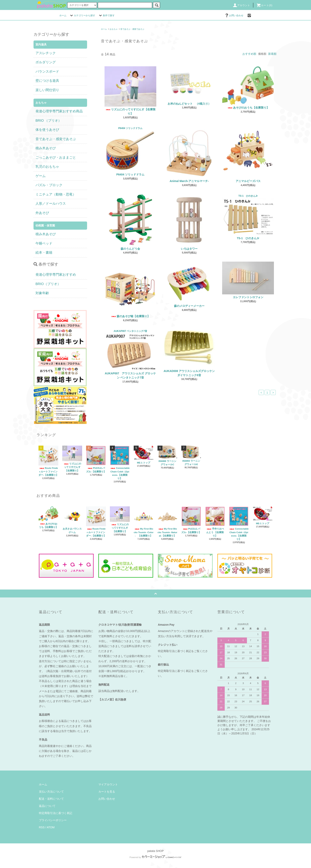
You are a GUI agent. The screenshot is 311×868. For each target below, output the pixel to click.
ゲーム (41, 176)
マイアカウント (108, 784)
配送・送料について (51, 799)
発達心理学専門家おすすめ (56, 275)
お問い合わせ (234, 15)
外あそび (42, 213)
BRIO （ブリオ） (48, 121)
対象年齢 (42, 293)
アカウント (241, 5)
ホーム (63, 15)
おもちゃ (114, 29)
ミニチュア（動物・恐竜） (56, 194)
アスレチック (46, 53)
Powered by (155, 857)
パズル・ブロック (49, 185)
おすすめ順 (249, 54)
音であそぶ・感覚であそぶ (132, 29)
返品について (47, 806)
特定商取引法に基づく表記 (56, 813)
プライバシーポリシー (53, 820)
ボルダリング (46, 62)
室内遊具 (41, 44)
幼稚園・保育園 (45, 225)
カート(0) (264, 5)
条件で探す (106, 15)
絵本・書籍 (44, 253)
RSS (42, 827)
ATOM (51, 827)
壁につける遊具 (47, 81)
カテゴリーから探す (82, 15)
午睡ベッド (44, 243)
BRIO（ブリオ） (48, 284)
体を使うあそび (47, 130)
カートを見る (107, 792)
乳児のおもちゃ (47, 167)
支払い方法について (51, 792)
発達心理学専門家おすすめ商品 (59, 111)
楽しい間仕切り (47, 90)
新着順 (272, 54)
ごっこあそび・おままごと (56, 158)
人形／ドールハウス (51, 204)
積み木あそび (46, 148)
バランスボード (47, 72)
